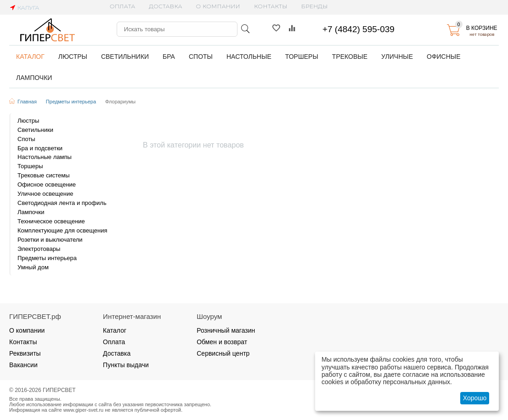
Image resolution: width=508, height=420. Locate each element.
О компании (218, 6)
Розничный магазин (226, 330)
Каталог (115, 330)
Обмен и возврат (222, 342)
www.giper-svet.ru (84, 410)
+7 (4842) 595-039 (358, 29)
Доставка (166, 6)
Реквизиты (25, 353)
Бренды (315, 6)
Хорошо (475, 398)
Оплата (122, 6)
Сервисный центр (223, 353)
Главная (27, 102)
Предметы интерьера (71, 102)
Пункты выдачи (126, 365)
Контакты (271, 6)
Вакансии (23, 365)
